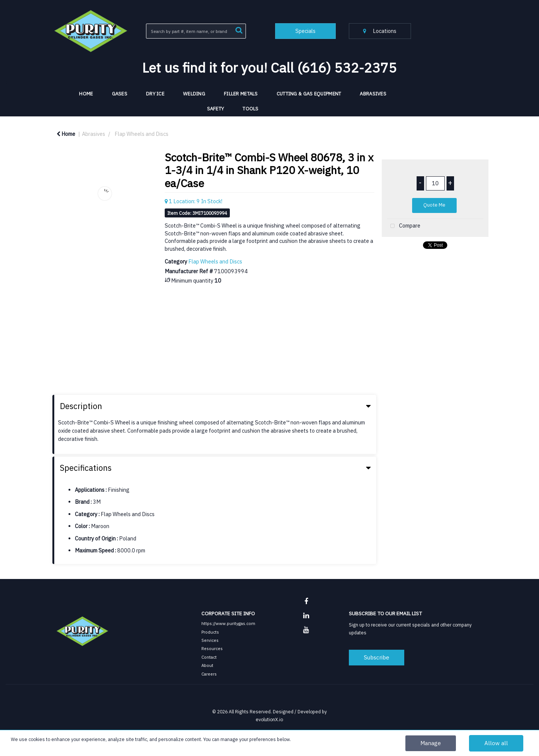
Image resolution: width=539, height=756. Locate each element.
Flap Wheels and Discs (141, 134)
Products (210, 632)
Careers (209, 674)
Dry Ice (155, 94)
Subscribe (377, 657)
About (207, 665)
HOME (86, 94)
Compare (404, 226)
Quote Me (434, 205)
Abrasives (373, 94)
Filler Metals (241, 94)
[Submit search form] (239, 29)
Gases (120, 94)
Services (210, 640)
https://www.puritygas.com (228, 623)
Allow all (496, 743)
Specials (305, 31)
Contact (209, 657)
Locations (380, 31)
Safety (216, 109)
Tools (250, 109)
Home (66, 134)
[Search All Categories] (196, 31)
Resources (212, 648)
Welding (194, 94)
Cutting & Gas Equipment (309, 94)
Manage (431, 743)
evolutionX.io (269, 719)
